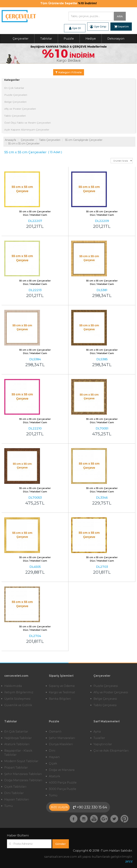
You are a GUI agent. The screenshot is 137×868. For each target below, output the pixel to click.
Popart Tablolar (16, 768)
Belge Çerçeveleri (15, 102)
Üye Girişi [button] (98, 27)
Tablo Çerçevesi (105, 705)
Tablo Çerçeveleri (15, 116)
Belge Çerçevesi (105, 699)
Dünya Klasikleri (61, 744)
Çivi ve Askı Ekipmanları (111, 751)
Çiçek (53, 763)
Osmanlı (55, 732)
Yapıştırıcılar (103, 744)
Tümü (9, 806)
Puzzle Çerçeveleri (16, 95)
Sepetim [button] (121, 27)
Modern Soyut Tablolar (21, 761)
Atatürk (54, 776)
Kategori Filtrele (69, 72)
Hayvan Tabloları (17, 799)
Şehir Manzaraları (62, 738)
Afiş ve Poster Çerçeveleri (20, 109)
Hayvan (54, 757)
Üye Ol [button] (75, 28)
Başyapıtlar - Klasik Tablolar (18, 753)
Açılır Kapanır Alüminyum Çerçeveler (27, 130)
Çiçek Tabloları (15, 787)
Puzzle (69, 39)
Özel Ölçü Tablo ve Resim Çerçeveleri (27, 123)
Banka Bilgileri (60, 699)
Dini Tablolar (14, 793)
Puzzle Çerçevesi (106, 686)
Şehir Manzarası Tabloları (23, 774)
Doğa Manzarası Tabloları (23, 780)
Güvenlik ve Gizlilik (18, 705)
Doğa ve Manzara (62, 770)
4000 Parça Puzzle (63, 783)
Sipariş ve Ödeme (62, 686)
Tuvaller (99, 738)
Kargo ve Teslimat (62, 692)
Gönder (61, 844)
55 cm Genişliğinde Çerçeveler (84, 140)
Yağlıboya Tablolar (18, 738)
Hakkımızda (13, 686)
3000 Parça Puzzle (63, 789)
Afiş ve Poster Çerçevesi (111, 692)
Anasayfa (10, 140)
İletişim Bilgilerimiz (19, 692)
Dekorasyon (116, 39)
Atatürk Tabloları (17, 744)
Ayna (97, 732)
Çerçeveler (21, 39)
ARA (120, 16)
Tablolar (46, 39)
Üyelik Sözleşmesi (17, 699)
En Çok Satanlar (14, 88)
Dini (52, 751)
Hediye (91, 39)
